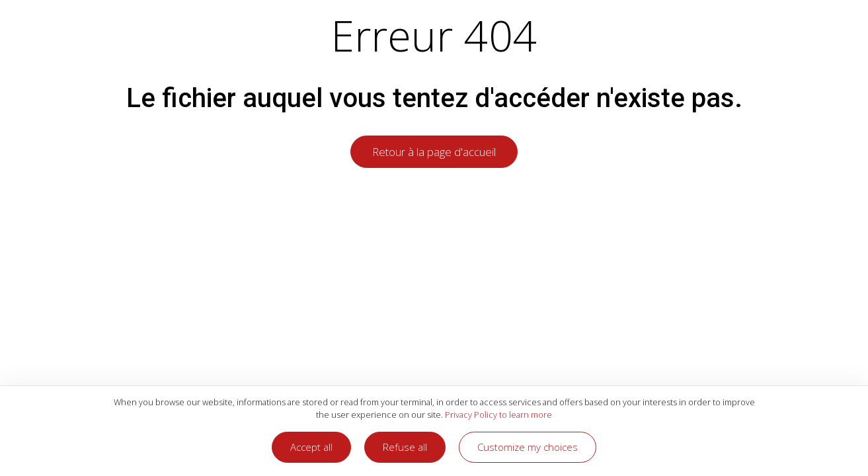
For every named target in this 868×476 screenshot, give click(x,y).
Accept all (311, 447)
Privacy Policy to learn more (497, 415)
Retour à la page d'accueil (434, 152)
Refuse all (405, 447)
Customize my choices (528, 447)
